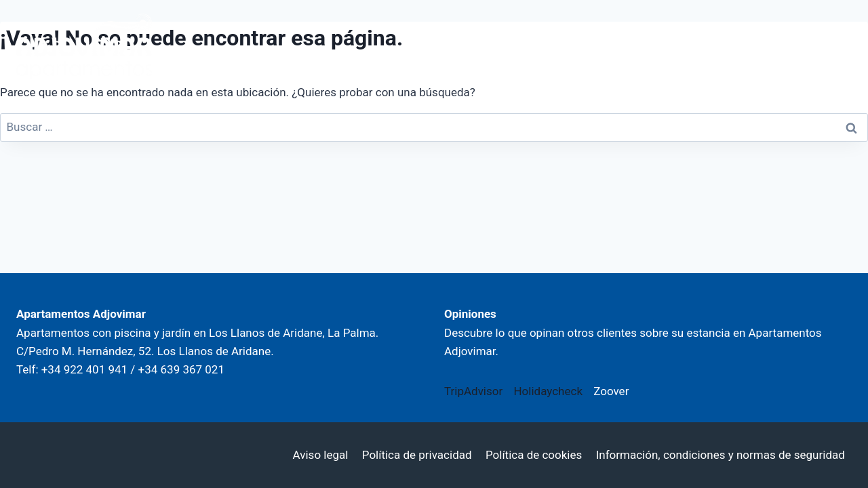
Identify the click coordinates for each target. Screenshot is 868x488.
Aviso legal (321, 455)
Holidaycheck (548, 391)
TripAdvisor (473, 391)
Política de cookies (534, 455)
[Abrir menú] (832, 46)
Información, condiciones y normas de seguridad (721, 455)
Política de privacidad (417, 455)
